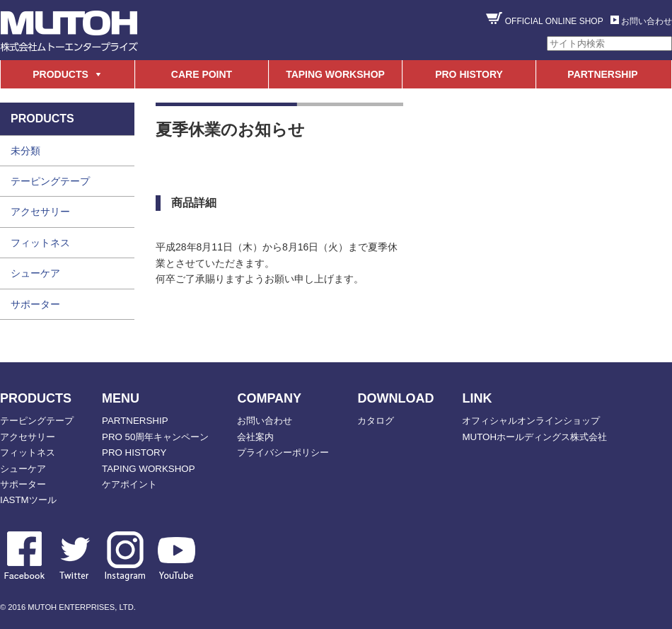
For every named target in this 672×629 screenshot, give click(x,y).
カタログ (376, 421)
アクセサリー (40, 212)
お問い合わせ (647, 21)
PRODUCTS (60, 74)
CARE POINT (202, 74)
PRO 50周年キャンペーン (155, 437)
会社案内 (255, 437)
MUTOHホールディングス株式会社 (534, 437)
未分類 (25, 151)
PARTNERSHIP (602, 74)
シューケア (35, 273)
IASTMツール (28, 500)
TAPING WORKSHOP (335, 74)
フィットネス (40, 243)
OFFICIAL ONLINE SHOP (554, 21)
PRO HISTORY (469, 74)
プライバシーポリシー (283, 452)
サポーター (35, 304)
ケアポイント (129, 484)
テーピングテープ (50, 181)
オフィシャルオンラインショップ (531, 421)
